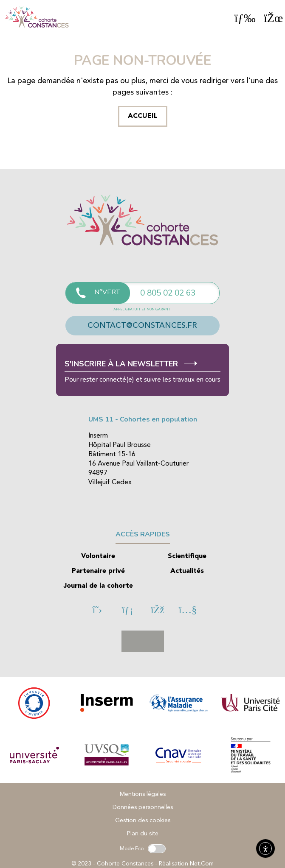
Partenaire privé (98, 571)
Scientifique (187, 556)
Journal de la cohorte (98, 586)
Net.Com (202, 864)
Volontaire (98, 556)
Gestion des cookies (143, 821)
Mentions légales (143, 794)
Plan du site (143, 834)
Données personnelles (143, 807)
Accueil (143, 116)
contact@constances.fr (142, 326)
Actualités (187, 571)
